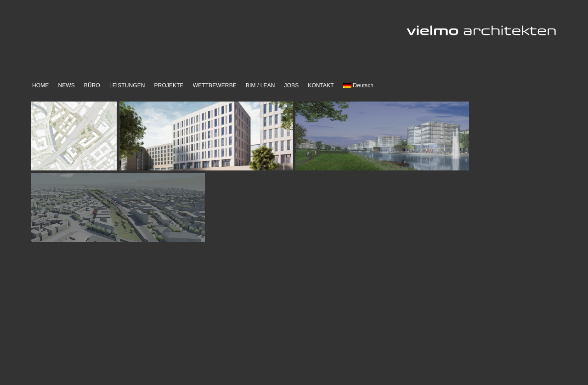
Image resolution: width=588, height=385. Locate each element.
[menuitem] (358, 86)
